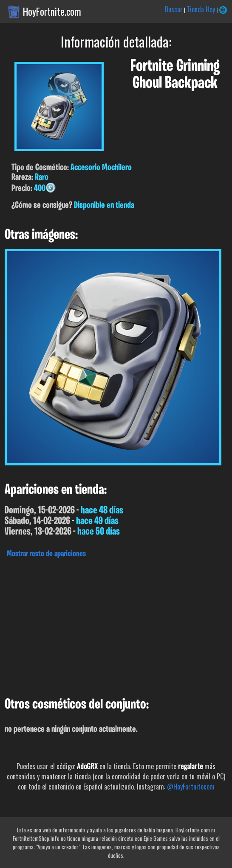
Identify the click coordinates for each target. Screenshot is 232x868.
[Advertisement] (116, 625)
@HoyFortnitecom (191, 787)
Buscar (174, 9)
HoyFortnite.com (52, 11)
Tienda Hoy (201, 9)
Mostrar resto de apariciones (46, 554)
